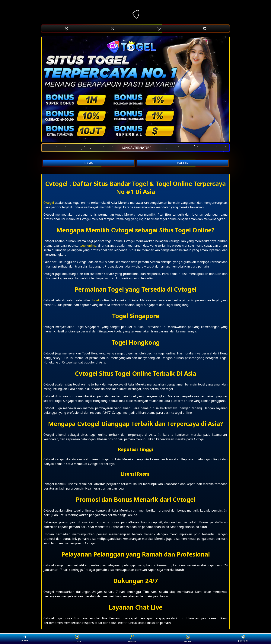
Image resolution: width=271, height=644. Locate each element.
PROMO (188, 639)
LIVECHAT (243, 639)
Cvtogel (49, 203)
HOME (25, 639)
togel (95, 300)
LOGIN (89, 163)
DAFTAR (183, 163)
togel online (88, 246)
